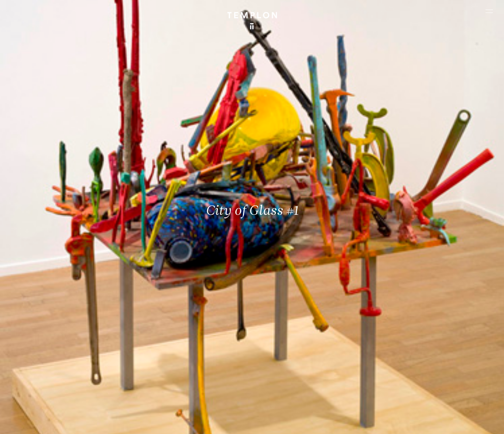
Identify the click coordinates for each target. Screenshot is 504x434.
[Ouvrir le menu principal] (489, 11)
